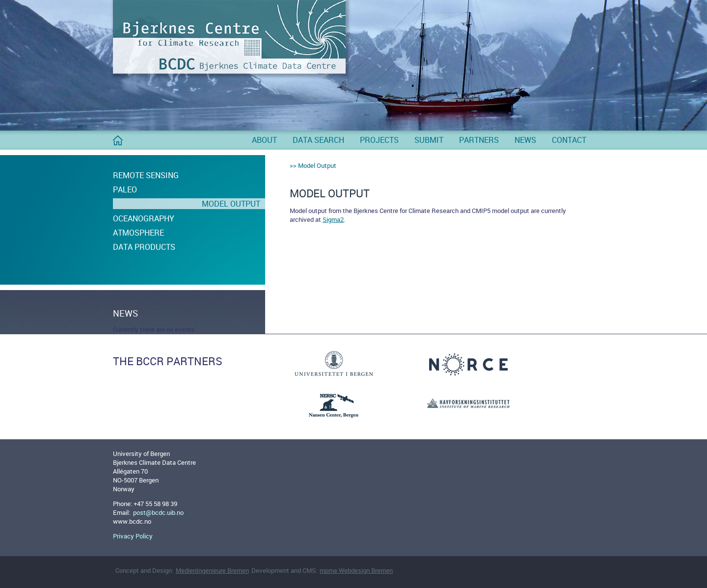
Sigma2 (333, 219)
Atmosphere (138, 233)
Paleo (125, 189)
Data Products (144, 247)
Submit (429, 140)
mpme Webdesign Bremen (356, 570)
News (525, 140)
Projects (379, 140)
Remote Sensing (146, 175)
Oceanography (144, 218)
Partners (479, 140)
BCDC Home (118, 144)
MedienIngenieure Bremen (212, 570)
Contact (569, 140)
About (264, 140)
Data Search (318, 140)
